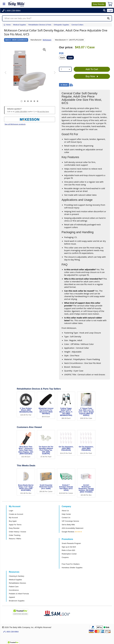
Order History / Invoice (17, 532)
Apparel (12, 597)
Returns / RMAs (15, 539)
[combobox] (65, 69)
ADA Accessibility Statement (73, 528)
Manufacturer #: (62, 40)
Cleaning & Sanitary (17, 576)
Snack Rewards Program (71, 543)
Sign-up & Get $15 (69, 547)
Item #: (8, 40)
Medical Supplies (15, 580)
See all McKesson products (15, 124)
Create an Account (16, 514)
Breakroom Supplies (17, 601)
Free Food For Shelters (71, 564)
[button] (104, 11)
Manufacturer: (36, 40)
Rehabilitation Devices (17, 583)
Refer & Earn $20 (68, 550)
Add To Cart (92, 69)
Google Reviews (68, 532)
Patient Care (14, 587)
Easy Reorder (14, 528)
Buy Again (13, 521)
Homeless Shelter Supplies (72, 568)
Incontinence (14, 590)
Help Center (66, 514)
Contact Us (66, 518)
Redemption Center (69, 554)
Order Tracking (15, 535)
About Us (65, 511)
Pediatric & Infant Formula (19, 594)
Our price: (66, 47)
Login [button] (110, 10)
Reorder (99, 4)
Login (11, 511)
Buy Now (92, 76)
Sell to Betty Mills (68, 525)
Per (61, 53)
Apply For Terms (15, 525)
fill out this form (43, 112)
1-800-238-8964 (21, 112)
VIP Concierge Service (70, 521)
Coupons (65, 557)
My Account (13, 518)
